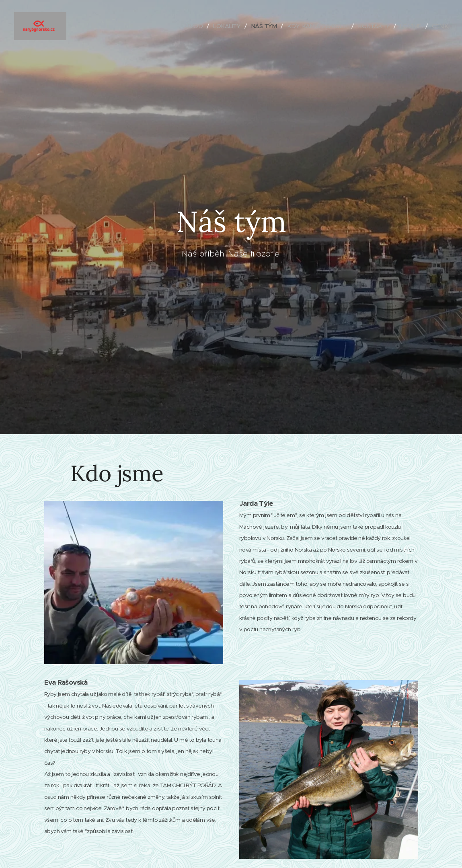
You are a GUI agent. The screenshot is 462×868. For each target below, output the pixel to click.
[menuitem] (185, 26)
